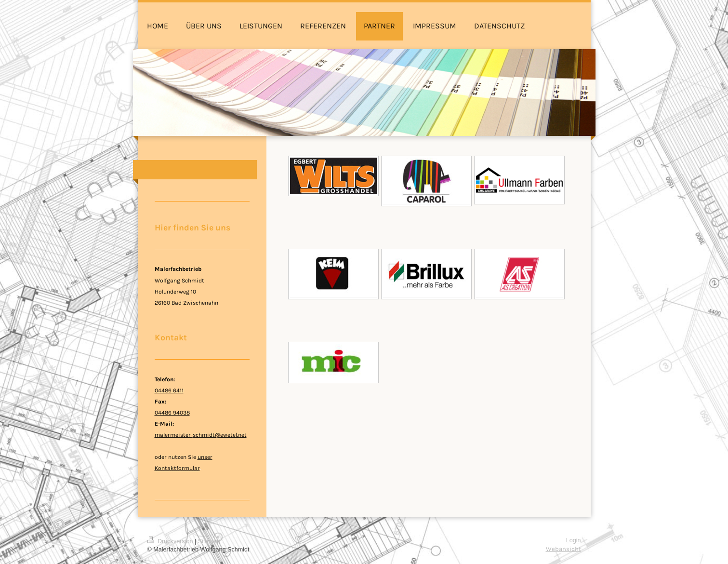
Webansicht (563, 549)
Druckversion (171, 541)
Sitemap (209, 541)
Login (574, 540)
